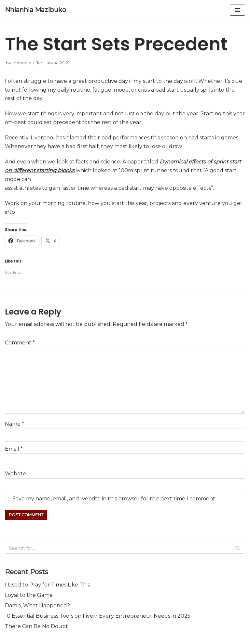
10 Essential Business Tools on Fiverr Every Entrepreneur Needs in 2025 (98, 616)
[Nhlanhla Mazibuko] (35, 10)
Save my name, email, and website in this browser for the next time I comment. (114, 499)
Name (14, 424)
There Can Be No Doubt (36, 626)
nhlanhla (22, 63)
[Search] (125, 548)
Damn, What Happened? (37, 605)
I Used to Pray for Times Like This (47, 585)
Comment (20, 343)
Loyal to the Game (29, 595)
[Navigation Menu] (237, 10)
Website (15, 474)
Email (14, 449)
